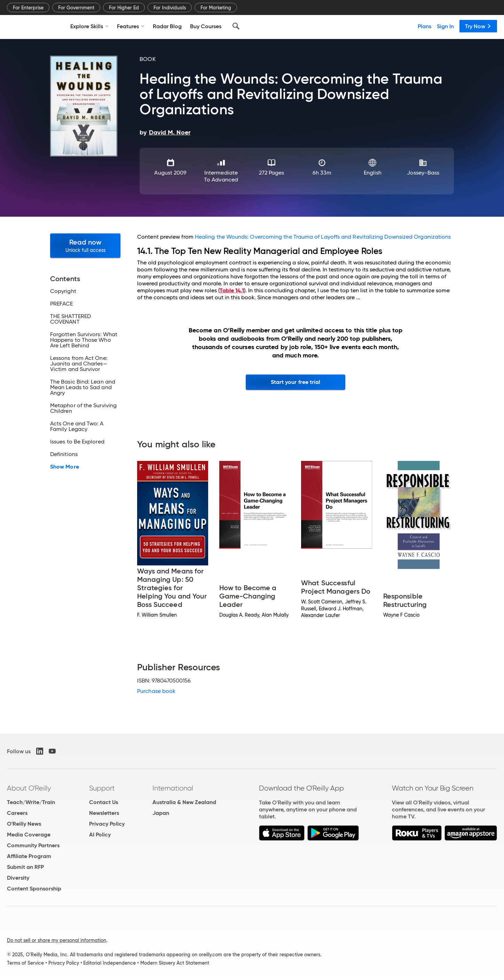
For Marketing (216, 8)
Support (102, 788)
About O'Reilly (29, 788)
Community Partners (33, 845)
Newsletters (104, 813)
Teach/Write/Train (31, 802)
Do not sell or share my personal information (57, 940)
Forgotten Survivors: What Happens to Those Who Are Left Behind (84, 340)
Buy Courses (206, 26)
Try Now (478, 26)
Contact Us (104, 802)
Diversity (18, 878)
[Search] (236, 26)
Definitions (64, 454)
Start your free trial (296, 382)
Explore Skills (89, 26)
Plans (424, 26)
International (173, 788)
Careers (17, 813)
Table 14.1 (232, 290)
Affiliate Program (29, 856)
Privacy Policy (107, 824)
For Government (76, 8)
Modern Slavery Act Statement (175, 963)
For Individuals (170, 8)
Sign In (445, 26)
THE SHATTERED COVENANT (70, 319)
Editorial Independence (109, 963)
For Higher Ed (124, 8)
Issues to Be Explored (77, 442)
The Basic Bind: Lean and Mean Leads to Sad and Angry (83, 387)
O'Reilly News (24, 824)
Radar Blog (167, 26)
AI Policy (100, 835)
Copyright (63, 291)
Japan (161, 813)
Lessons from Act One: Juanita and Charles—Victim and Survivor (79, 364)
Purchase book (156, 691)
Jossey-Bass (423, 173)
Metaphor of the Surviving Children (83, 408)
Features (131, 26)
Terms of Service (25, 963)
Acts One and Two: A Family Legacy (77, 426)
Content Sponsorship (34, 889)
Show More (65, 467)
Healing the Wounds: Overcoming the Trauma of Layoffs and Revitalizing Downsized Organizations (323, 237)
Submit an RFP (25, 867)
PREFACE (62, 304)
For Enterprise (28, 8)
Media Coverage (29, 835)
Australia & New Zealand (184, 802)
